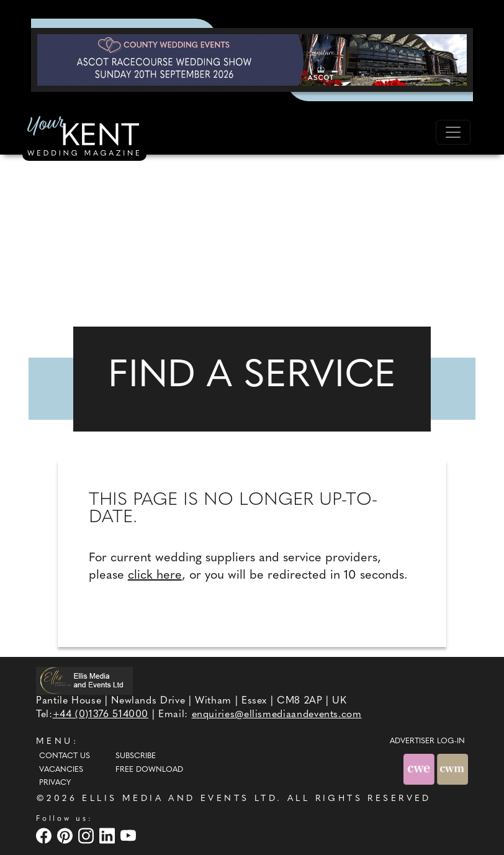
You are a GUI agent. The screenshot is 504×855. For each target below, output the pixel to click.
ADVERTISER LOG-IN (427, 741)
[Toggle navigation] (453, 132)
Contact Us (65, 756)
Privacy (55, 783)
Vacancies (61, 770)
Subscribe (136, 756)
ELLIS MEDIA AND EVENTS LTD (179, 799)
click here (155, 576)
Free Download (149, 770)
